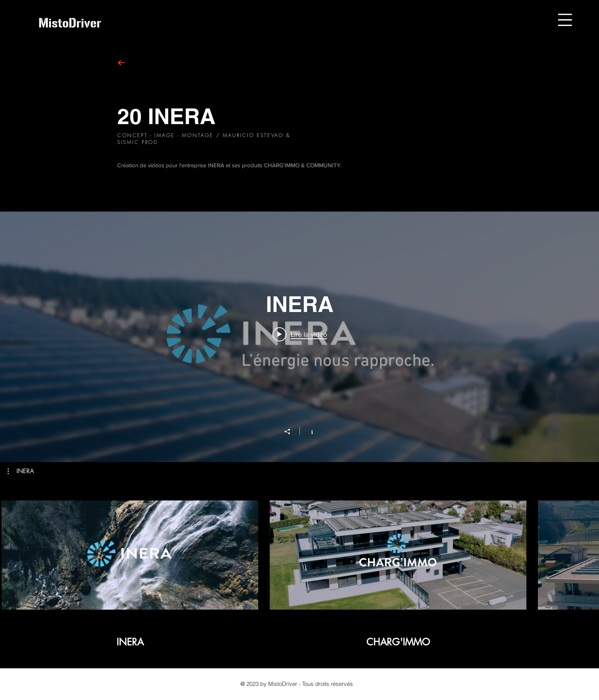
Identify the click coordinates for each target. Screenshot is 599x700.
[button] (565, 20)
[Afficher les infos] (308, 431)
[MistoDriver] (70, 23)
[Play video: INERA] (300, 334)
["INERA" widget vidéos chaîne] (299, 337)
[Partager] (291, 432)
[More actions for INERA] (21, 471)
